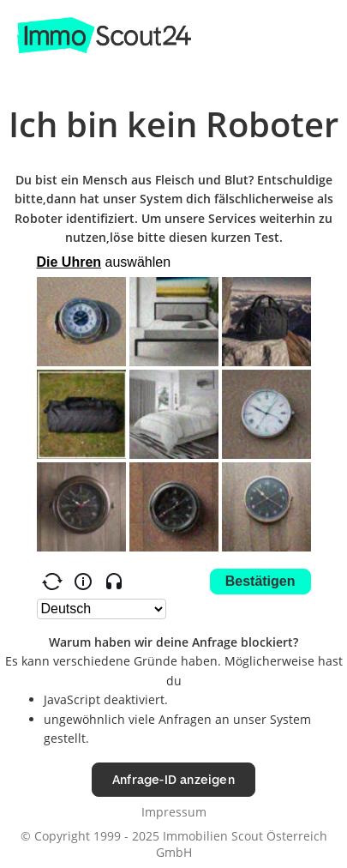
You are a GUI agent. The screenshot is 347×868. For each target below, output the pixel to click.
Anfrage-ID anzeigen (173, 779)
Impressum (174, 812)
